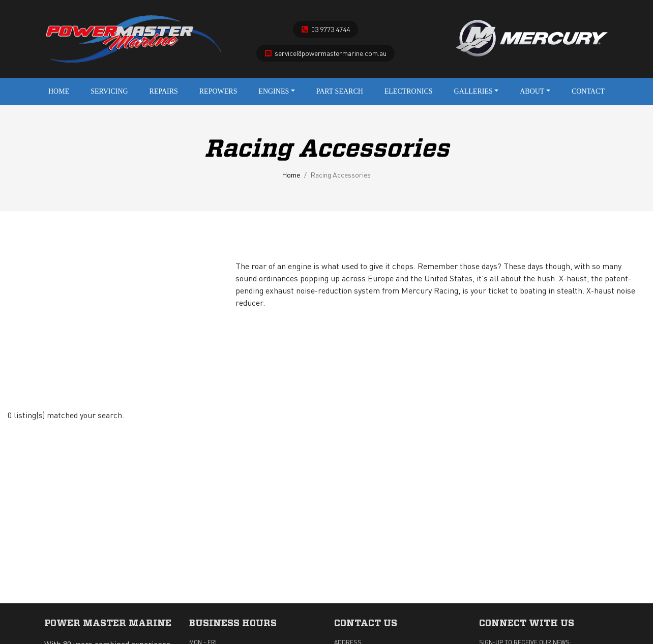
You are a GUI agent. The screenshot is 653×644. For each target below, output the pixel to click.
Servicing (109, 91)
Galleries (477, 91)
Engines (276, 91)
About (535, 91)
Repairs (164, 91)
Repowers (218, 91)
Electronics (409, 91)
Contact (588, 91)
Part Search (340, 91)
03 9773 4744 (331, 29)
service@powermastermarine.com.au (331, 53)
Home (59, 91)
